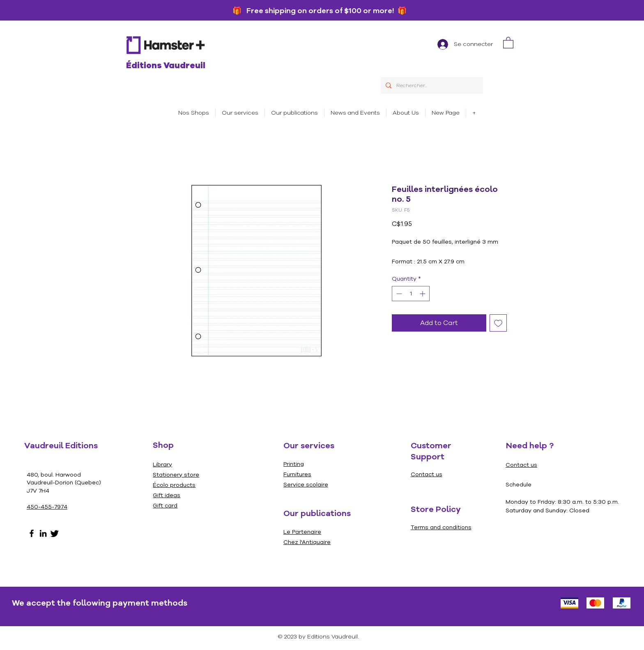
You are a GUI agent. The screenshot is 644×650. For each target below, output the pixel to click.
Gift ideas (167, 495)
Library (162, 464)
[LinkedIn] (43, 533)
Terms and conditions (441, 527)
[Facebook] (32, 533)
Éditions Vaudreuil (166, 66)
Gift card (165, 506)
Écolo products (174, 485)
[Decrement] (398, 294)
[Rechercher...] (431, 85)
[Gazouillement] (55, 533)
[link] (508, 42)
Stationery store (176, 475)
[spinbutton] (411, 294)
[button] (240, 113)
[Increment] (423, 294)
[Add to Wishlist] (498, 323)
